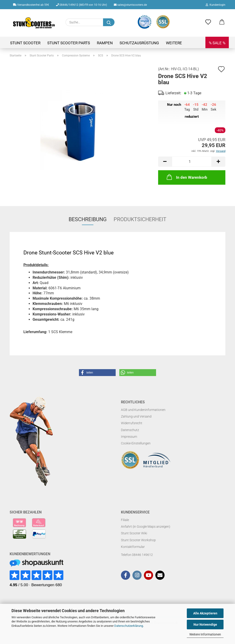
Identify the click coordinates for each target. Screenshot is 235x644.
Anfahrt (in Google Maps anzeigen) (146, 527)
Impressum (129, 437)
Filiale (125, 520)
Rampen (105, 43)
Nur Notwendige (205, 624)
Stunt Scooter (25, 43)
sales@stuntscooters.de (130, 5)
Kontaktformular (133, 547)
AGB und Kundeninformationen (143, 410)
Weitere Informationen (205, 634)
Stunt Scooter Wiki (134, 533)
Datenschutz (130, 430)
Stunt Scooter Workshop (138, 540)
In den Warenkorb (186, 177)
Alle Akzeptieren (205, 613)
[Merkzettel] (208, 22)
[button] (222, 22)
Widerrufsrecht (132, 423)
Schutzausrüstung (139, 43)
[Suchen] (109, 22)
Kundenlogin (215, 5)
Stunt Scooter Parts (69, 43)
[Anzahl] (192, 162)
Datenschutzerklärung (129, 626)
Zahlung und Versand (136, 416)
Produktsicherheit (140, 219)
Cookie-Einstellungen (136, 443)
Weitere (174, 43)
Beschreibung (88, 219)
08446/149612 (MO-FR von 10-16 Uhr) (81, 5)
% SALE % (217, 43)
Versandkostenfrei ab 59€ (31, 5)
